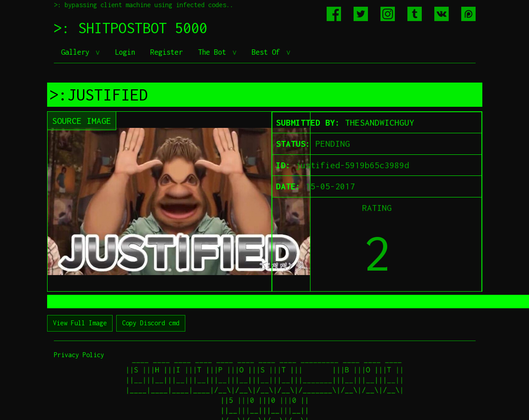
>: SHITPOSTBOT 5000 (131, 28)
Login (125, 52)
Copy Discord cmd (151, 323)
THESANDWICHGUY (380, 122)
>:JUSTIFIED (99, 95)
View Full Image (80, 323)
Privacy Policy (79, 355)
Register (166, 52)
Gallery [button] (77, 52)
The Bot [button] (214, 52)
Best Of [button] (268, 52)
